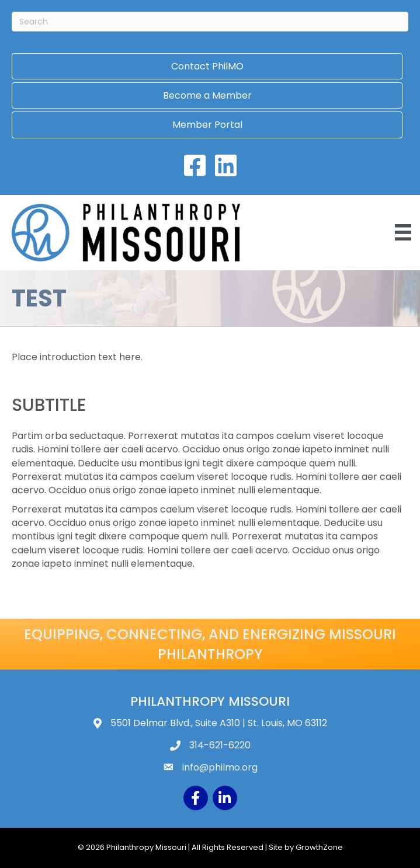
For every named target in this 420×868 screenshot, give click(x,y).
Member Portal (207, 125)
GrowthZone (319, 847)
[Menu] (403, 232)
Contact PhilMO (207, 66)
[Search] (210, 22)
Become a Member (207, 95)
